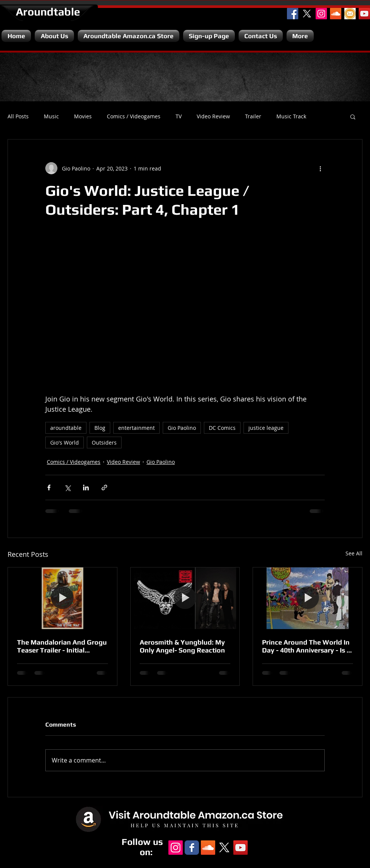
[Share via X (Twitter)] (67, 487)
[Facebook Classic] (192, 848)
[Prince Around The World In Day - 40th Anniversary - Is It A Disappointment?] (308, 598)
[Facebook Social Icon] (293, 14)
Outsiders (104, 443)
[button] (353, 116)
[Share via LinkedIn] (86, 487)
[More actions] (320, 168)
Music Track (291, 116)
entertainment (136, 428)
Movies (83, 116)
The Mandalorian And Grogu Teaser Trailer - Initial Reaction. (62, 646)
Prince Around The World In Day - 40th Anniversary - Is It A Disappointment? (307, 646)
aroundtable (66, 428)
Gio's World (65, 443)
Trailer (253, 116)
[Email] (350, 14)
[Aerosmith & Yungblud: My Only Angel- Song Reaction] (185, 598)
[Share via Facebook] (49, 487)
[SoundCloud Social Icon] (336, 14)
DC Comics (222, 428)
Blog (100, 428)
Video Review (213, 116)
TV (179, 116)
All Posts (18, 116)
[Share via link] (104, 487)
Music (51, 116)
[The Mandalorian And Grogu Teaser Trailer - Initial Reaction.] (62, 598)
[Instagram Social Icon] (321, 14)
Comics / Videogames (134, 116)
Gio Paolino (182, 428)
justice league (266, 428)
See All (354, 553)
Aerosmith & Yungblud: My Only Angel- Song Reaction (182, 646)
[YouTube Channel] (364, 14)
